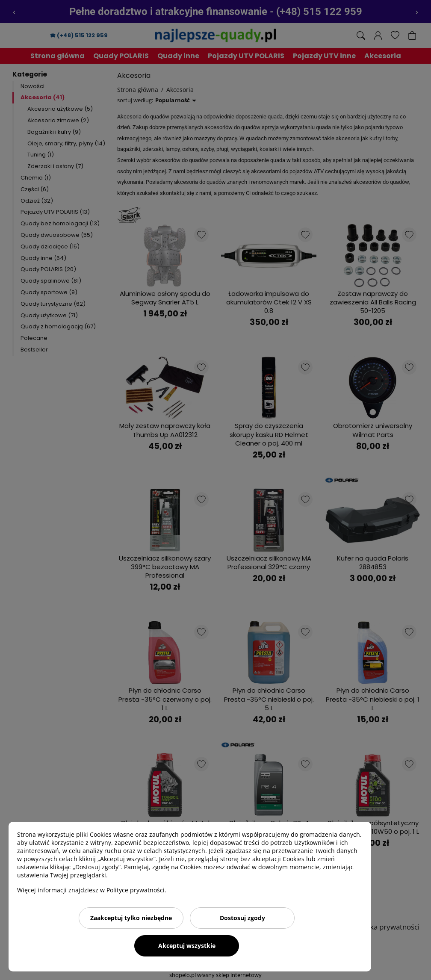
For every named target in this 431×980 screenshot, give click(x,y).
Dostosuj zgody (242, 918)
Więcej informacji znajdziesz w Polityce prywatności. (92, 890)
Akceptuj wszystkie (187, 946)
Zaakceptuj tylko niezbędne (131, 918)
